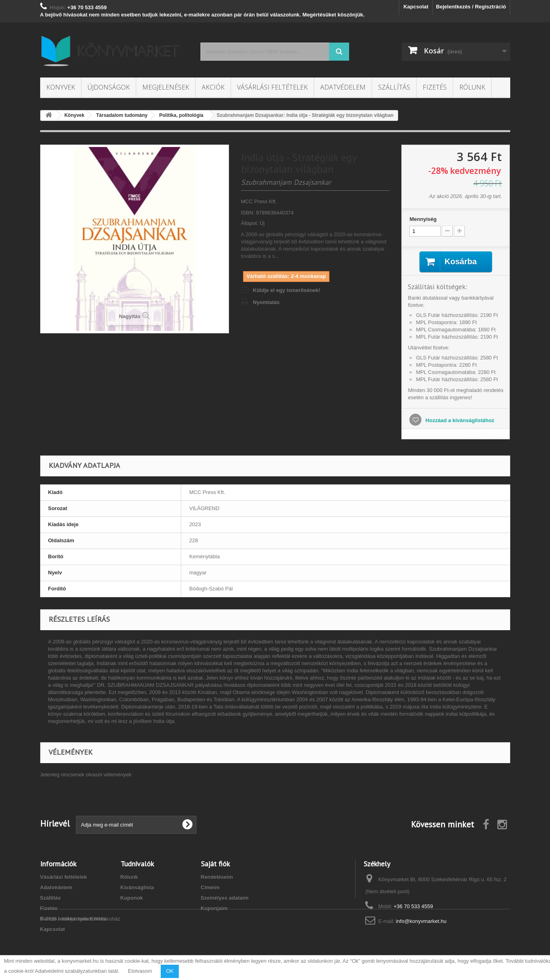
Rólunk (472, 87)
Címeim (210, 887)
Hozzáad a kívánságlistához (459, 420)
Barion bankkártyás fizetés (73, 919)
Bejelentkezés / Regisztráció (471, 7)
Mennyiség (423, 219)
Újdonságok (109, 87)
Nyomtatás (266, 302)
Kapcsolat (416, 7)
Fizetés (435, 87)
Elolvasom (140, 971)
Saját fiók (215, 864)
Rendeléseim (217, 877)
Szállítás (394, 87)
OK (170, 971)
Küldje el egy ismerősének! (287, 290)
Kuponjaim (214, 908)
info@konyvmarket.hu (421, 921)
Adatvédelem (343, 87)
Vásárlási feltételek (272, 87)
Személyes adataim (225, 898)
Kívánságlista (137, 887)
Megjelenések (166, 87)
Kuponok (132, 898)
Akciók (213, 87)
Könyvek (61, 87)
